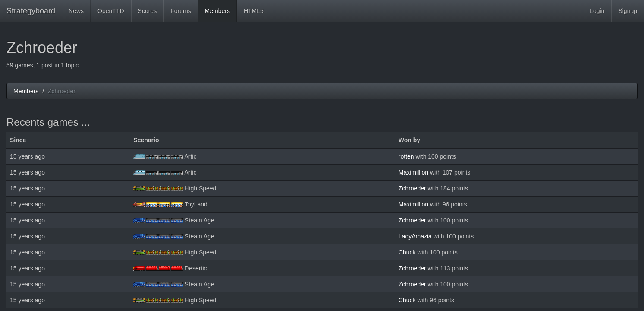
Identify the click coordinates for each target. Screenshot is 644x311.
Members (217, 11)
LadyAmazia (415, 236)
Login (597, 11)
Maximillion (413, 172)
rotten (406, 156)
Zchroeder (412, 188)
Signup (628, 11)
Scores (148, 11)
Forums (181, 11)
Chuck (407, 252)
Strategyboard (31, 11)
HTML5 (254, 11)
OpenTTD (111, 11)
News (76, 11)
